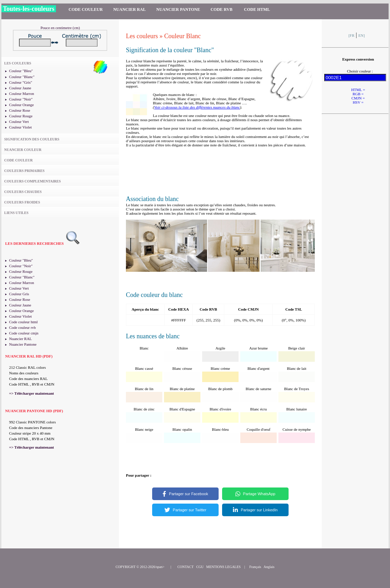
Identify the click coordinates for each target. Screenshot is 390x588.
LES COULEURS (18, 63)
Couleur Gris (19, 294)
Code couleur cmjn (24, 333)
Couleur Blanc (182, 36)
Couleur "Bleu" (21, 71)
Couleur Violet (20, 127)
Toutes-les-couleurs (29, 9)
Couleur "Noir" (21, 99)
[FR (351, 35)
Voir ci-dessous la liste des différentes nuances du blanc (197, 107)
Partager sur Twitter (185, 510)
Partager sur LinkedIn (255, 510)
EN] (362, 35)
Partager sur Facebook (185, 494)
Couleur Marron (22, 94)
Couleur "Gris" (21, 82)
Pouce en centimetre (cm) (60, 28)
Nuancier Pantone (23, 344)
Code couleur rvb (22, 327)
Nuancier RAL (20, 339)
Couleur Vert (19, 122)
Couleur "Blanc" (22, 77)
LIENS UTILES (16, 213)
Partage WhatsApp (255, 494)
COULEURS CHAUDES (23, 192)
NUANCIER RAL (130, 9)
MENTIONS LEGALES (224, 567)
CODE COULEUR (86, 9)
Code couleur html (23, 322)
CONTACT (185, 567)
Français (255, 567)
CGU (200, 567)
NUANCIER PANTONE (178, 9)
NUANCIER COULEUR (23, 150)
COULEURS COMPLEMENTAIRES (33, 181)
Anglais (269, 567)
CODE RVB (222, 9)
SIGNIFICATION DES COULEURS (32, 139)
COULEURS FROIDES (22, 202)
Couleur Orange (22, 105)
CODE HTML (257, 9)
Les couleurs (142, 36)
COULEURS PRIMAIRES (24, 171)
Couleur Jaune (20, 88)
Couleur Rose (20, 110)
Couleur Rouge (21, 116)
